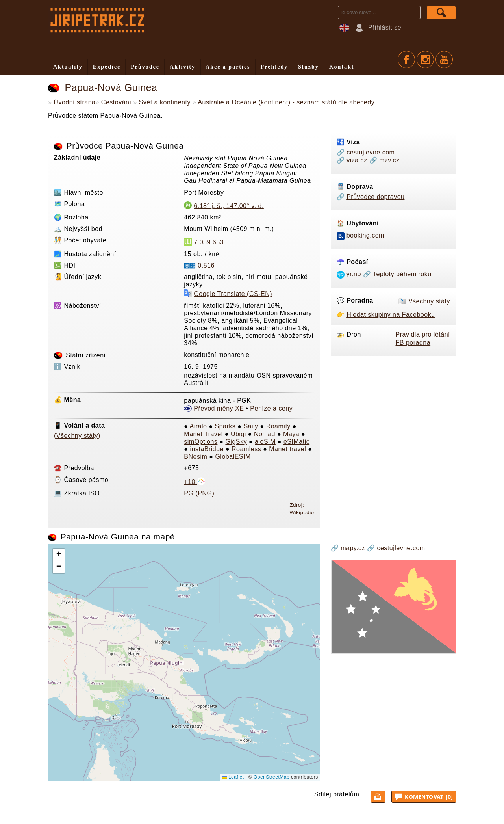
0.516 (206, 265)
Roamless (246, 449)
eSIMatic (296, 442)
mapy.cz (353, 548)
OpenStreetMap (271, 777)
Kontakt (342, 67)
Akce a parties (228, 67)
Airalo (198, 426)
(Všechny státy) (77, 436)
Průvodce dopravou (375, 197)
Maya (291, 434)
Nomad (265, 434)
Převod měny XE (219, 408)
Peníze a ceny (271, 408)
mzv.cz (389, 160)
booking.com (365, 235)
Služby (308, 67)
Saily (251, 426)
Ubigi (238, 434)
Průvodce (145, 67)
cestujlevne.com (371, 152)
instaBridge (207, 449)
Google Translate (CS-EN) (233, 294)
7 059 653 (209, 242)
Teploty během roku (402, 274)
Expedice (107, 67)
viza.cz (357, 160)
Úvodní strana (74, 102)
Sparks (225, 426)
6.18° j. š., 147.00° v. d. (229, 206)
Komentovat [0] (425, 796)
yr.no (354, 274)
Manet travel (287, 449)
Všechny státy (429, 301)
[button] (59, 555)
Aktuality (68, 67)
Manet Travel (203, 434)
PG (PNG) (199, 493)
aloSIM (265, 442)
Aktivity (183, 67)
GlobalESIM (233, 457)
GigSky (236, 442)
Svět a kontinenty (165, 102)
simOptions (201, 442)
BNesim (195, 457)
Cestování (116, 102)
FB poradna (413, 343)
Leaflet (233, 777)
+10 (195, 482)
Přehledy (274, 67)
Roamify (278, 426)
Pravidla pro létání (423, 334)
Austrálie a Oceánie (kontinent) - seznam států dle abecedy (286, 102)
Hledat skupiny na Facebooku (391, 315)
